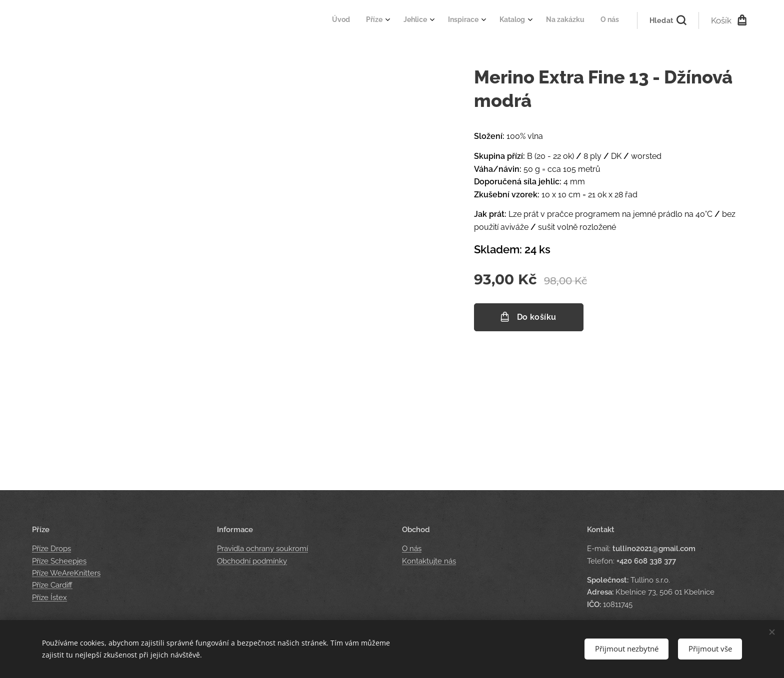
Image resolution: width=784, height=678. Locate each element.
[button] (668, 20)
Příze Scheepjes (59, 561)
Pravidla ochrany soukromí (262, 549)
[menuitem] (506, 20)
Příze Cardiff (52, 585)
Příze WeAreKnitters (66, 573)
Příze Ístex (49, 598)
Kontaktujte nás (429, 561)
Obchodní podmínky (252, 561)
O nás (412, 549)
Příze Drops (51, 549)
